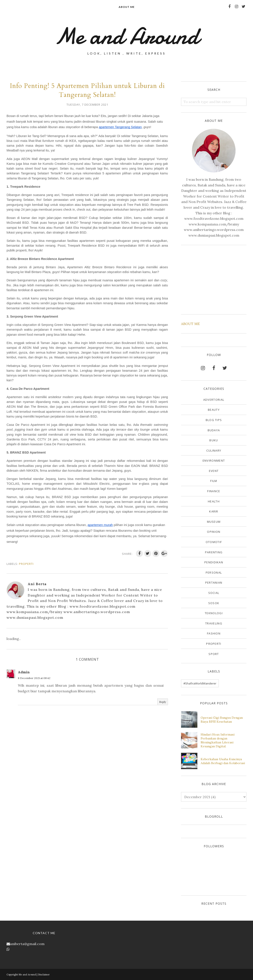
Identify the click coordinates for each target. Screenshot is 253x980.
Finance (214, 491)
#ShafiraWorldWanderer (200, 683)
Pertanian (214, 583)
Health (214, 501)
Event (214, 471)
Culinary (214, 450)
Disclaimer (44, 975)
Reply (163, 702)
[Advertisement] (214, 279)
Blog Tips (214, 420)
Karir (214, 511)
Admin (24, 672)
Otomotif (214, 542)
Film (214, 481)
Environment (214, 461)
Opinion (214, 532)
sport (214, 654)
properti (26, 564)
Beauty (214, 410)
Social (214, 593)
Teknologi (214, 613)
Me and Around (127, 36)
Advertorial (214, 400)
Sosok (214, 603)
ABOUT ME (190, 324)
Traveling (214, 623)
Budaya (214, 430)
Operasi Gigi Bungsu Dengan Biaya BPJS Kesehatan (222, 720)
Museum (214, 522)
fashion (214, 633)
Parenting (214, 552)
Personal (214, 573)
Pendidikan (214, 562)
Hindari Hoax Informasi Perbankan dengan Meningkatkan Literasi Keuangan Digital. (218, 740)
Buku (214, 440)
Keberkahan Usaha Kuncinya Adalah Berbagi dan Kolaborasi (223, 761)
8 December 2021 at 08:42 (34, 678)
